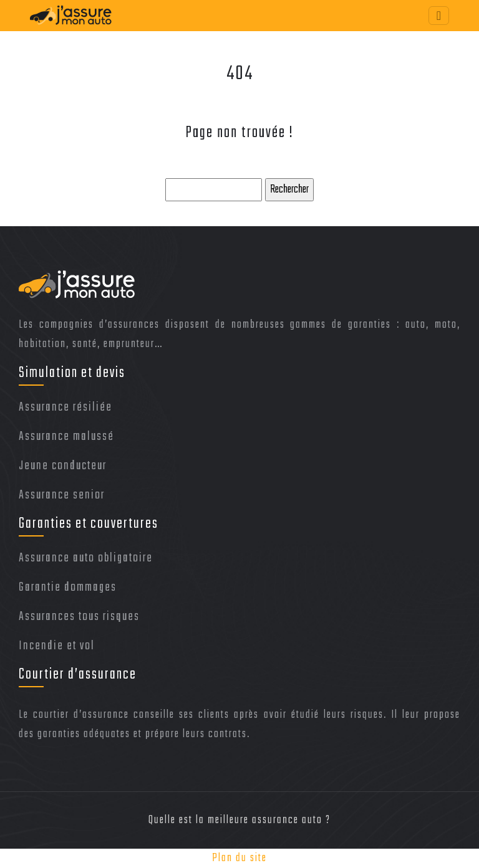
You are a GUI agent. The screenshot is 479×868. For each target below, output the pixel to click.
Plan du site (239, 858)
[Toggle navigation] (439, 16)
